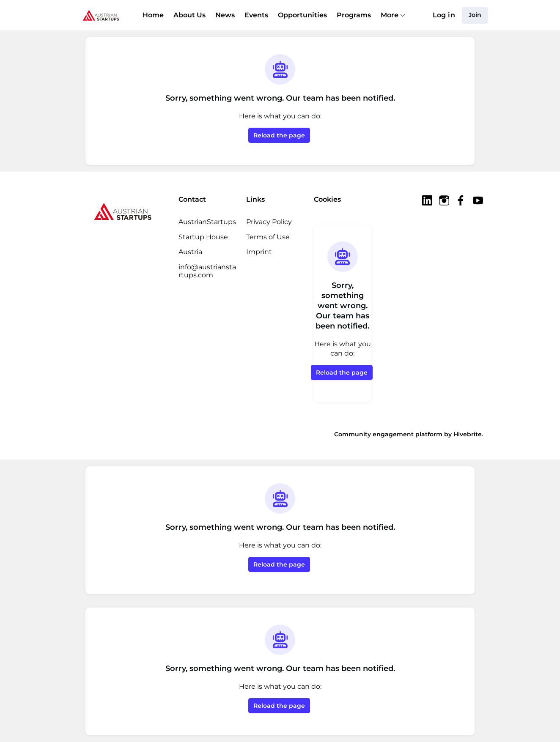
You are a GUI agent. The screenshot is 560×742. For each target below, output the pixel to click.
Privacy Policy (269, 222)
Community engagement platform (388, 434)
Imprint (259, 252)
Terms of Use (268, 237)
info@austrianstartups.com (207, 271)
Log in (444, 15)
